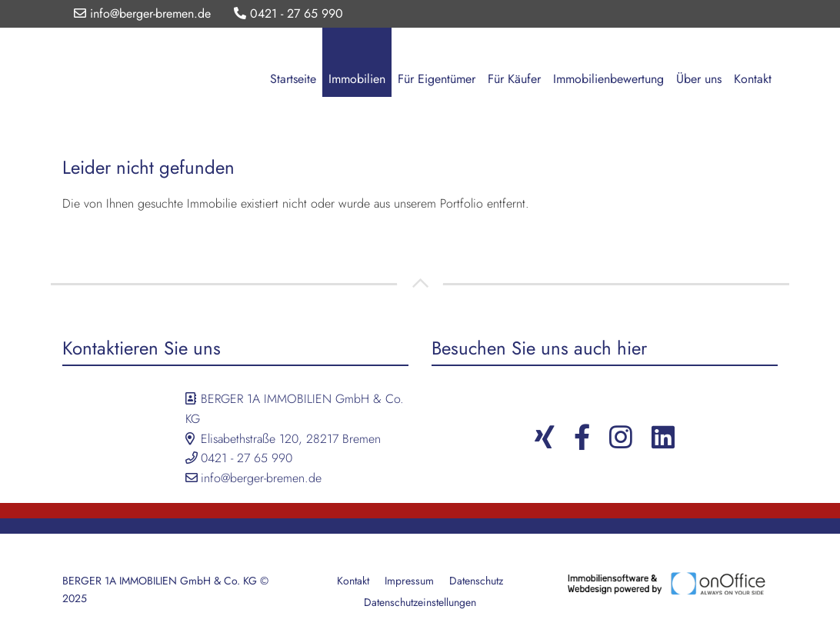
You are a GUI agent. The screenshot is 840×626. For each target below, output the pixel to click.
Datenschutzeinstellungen (420, 602)
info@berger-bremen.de (142, 13)
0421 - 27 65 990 (288, 13)
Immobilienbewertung (608, 79)
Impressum (409, 581)
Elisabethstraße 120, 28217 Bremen (291, 439)
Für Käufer (514, 79)
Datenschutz (476, 581)
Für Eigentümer (437, 79)
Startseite (293, 79)
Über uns (699, 79)
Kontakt (753, 79)
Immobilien (357, 79)
